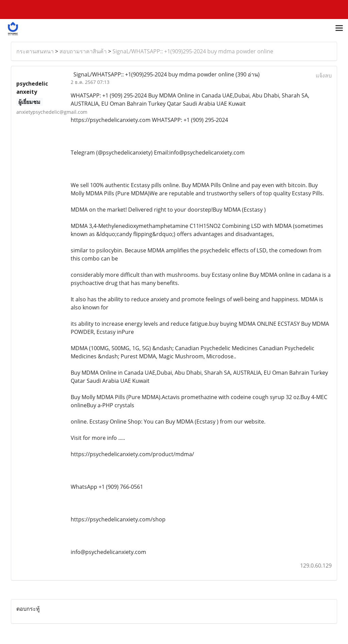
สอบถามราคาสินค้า (83, 51)
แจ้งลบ (324, 75)
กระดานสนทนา (35, 51)
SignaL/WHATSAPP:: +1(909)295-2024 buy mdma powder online (193, 51)
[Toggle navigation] (339, 29)
